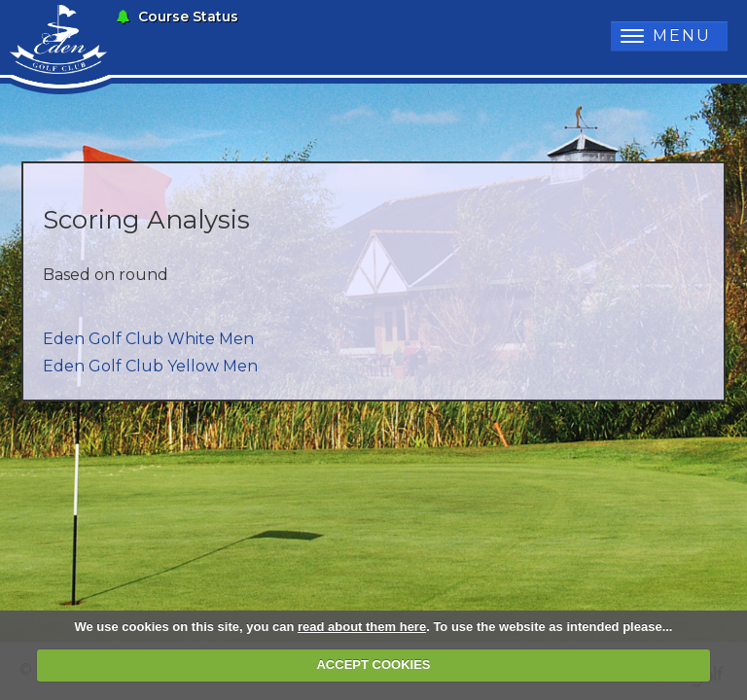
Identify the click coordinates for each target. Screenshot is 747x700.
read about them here (362, 627)
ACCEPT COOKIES (373, 665)
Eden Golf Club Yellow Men (150, 366)
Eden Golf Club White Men (148, 339)
